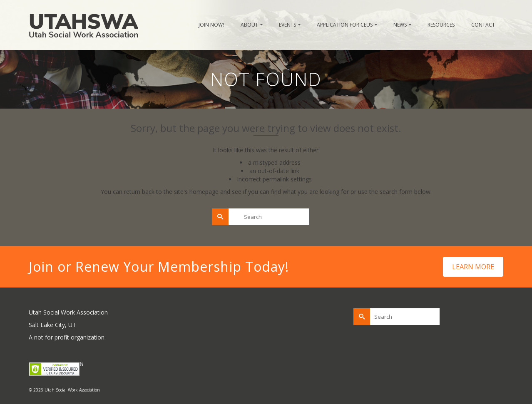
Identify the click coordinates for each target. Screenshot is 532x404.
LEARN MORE (473, 267)
